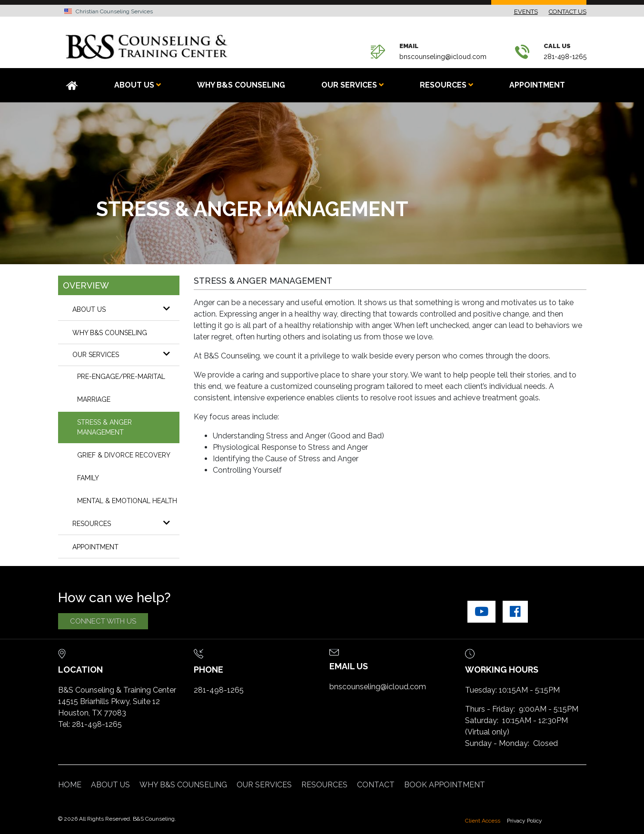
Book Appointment (445, 785)
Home (70, 785)
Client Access (483, 821)
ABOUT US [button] (138, 85)
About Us (126, 309)
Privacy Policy (525, 821)
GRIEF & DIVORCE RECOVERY (124, 455)
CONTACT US (568, 12)
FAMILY (88, 478)
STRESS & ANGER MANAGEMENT (104, 427)
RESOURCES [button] (446, 85)
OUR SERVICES (126, 354)
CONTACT (376, 785)
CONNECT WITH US (103, 621)
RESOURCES (126, 523)
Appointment (537, 85)
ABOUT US (110, 785)
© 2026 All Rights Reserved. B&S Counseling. (117, 819)
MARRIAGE (94, 399)
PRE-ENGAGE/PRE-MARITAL (121, 377)
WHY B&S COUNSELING (241, 85)
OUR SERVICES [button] (352, 85)
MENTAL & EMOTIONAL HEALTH (127, 501)
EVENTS (526, 12)
